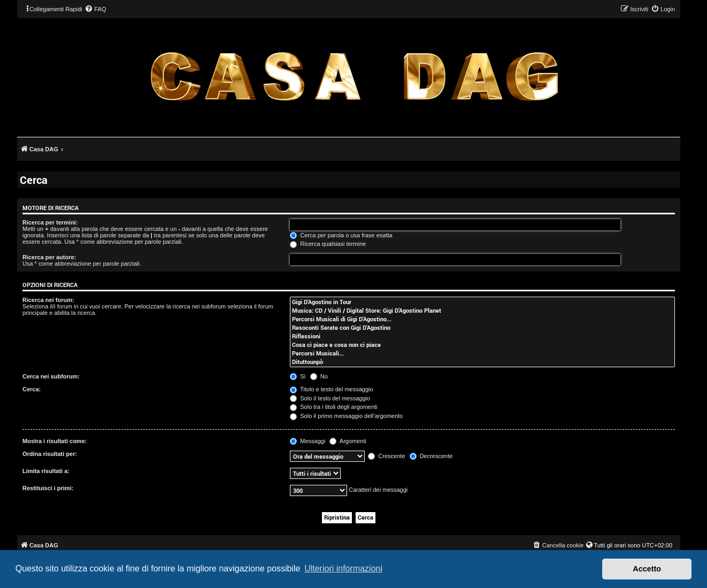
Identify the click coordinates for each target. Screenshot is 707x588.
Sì (298, 376)
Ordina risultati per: (50, 454)
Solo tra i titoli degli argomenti (333, 407)
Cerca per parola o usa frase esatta (341, 235)
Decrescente (431, 456)
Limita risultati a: (46, 471)
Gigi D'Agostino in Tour (482, 302)
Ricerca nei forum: (48, 300)
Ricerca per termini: (50, 222)
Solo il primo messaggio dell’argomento (346, 416)
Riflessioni (482, 336)
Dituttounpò (482, 362)
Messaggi (308, 441)
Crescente (386, 456)
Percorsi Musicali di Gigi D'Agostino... (482, 319)
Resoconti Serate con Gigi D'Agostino (482, 328)
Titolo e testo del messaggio (331, 389)
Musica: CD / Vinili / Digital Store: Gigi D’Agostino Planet (482, 311)
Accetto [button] (647, 569)
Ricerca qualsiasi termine (328, 244)
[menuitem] (95, 9)
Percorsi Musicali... (482, 353)
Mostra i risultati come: (55, 441)
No (319, 376)
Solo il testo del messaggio (330, 398)
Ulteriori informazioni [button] (343, 568)
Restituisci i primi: (48, 488)
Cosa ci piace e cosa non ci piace (482, 345)
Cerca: (32, 389)
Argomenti (348, 441)
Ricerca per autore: (49, 257)
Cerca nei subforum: (51, 376)
